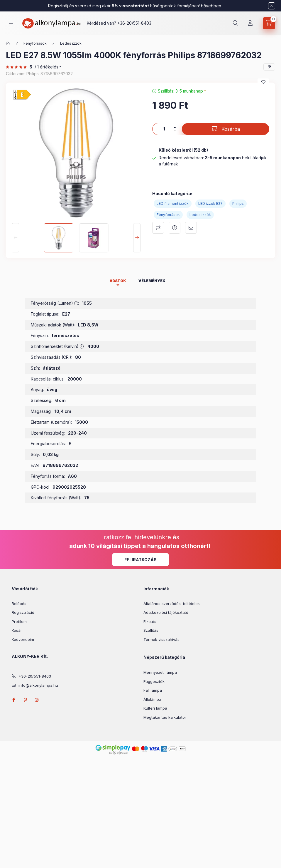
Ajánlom (191, 228)
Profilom (19, 621)
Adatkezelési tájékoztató (166, 612)
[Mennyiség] (164, 129)
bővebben (211, 6)
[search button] (236, 23)
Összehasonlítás (158, 228)
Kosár (17, 630)
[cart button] (269, 23)
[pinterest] (269, 67)
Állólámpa (152, 699)
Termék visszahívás (161, 639)
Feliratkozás (140, 560)
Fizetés (150, 621)
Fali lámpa (153, 690)
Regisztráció (23, 612)
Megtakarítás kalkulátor (165, 717)
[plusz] (175, 127)
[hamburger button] (11, 23)
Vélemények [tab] (152, 281)
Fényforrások (35, 43)
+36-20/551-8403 (134, 23)
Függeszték (154, 681)
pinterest (25, 700)
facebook (13, 700)
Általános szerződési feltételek (172, 604)
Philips (238, 203)
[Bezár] (272, 6)
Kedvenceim (23, 639)
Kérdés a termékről (175, 228)
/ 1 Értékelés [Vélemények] (46, 67)
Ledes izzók (71, 43)
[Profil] (250, 23)
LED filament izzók (173, 203)
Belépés (19, 604)
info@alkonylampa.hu (38, 685)
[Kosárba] (225, 129)
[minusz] (175, 131)
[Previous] (15, 238)
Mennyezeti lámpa (160, 672)
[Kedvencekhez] (263, 82)
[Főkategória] (8, 43)
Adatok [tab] (118, 281)
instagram (37, 700)
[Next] (137, 238)
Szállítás (151, 630)
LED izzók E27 (210, 203)
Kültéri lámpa (155, 708)
